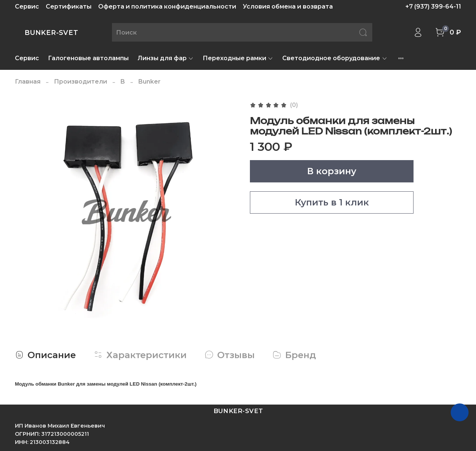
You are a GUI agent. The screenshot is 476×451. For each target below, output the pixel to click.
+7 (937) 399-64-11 (433, 7)
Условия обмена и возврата (288, 7)
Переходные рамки (238, 58)
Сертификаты (69, 7)
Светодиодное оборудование (335, 58)
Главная (28, 82)
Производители (81, 82)
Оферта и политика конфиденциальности (167, 7)
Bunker (149, 82)
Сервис (27, 7)
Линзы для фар (166, 58)
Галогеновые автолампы (88, 58)
